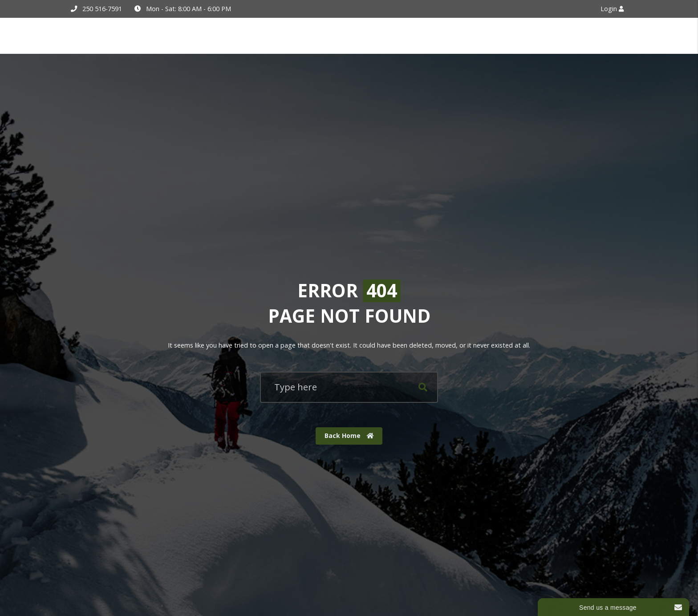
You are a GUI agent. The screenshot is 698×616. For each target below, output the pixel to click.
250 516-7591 (102, 9)
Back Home (349, 436)
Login (612, 9)
